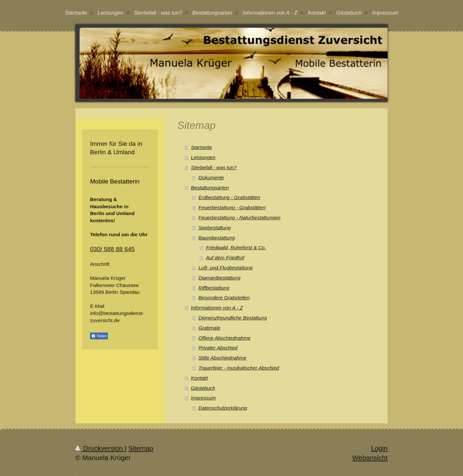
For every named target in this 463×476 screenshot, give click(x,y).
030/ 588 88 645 (112, 249)
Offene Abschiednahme (224, 338)
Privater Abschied (218, 348)
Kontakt (199, 378)
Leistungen (203, 157)
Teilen (99, 336)
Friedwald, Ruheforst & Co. (236, 247)
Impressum (203, 398)
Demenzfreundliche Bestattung (232, 318)
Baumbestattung (217, 238)
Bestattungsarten (210, 188)
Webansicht (370, 458)
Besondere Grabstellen (224, 298)
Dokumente (211, 177)
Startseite (201, 147)
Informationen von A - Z (217, 308)
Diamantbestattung (219, 278)
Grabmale (209, 328)
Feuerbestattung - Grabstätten (232, 207)
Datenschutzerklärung (223, 408)
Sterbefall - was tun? (214, 167)
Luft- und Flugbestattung (225, 268)
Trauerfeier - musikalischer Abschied (239, 368)
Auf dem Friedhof (225, 258)
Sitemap (141, 448)
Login (379, 448)
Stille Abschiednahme (222, 358)
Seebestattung (214, 228)
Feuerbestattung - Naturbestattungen (239, 218)
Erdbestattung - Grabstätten (229, 197)
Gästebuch (203, 388)
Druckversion (100, 448)
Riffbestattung (214, 288)
